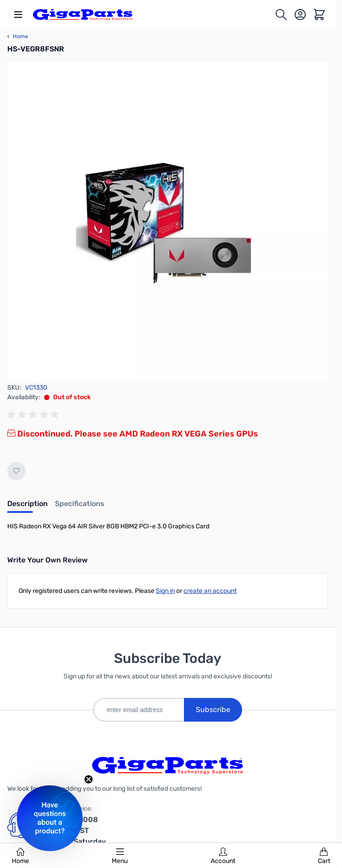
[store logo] (83, 15)
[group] (35, 415)
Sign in (165, 591)
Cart (324, 856)
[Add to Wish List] (16, 471)
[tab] (27, 507)
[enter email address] (139, 710)
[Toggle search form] (281, 15)
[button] (50, 818)
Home (20, 856)
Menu (120, 856)
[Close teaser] (89, 779)
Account (223, 856)
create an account (210, 591)
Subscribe (213, 710)
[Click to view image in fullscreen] (168, 222)
